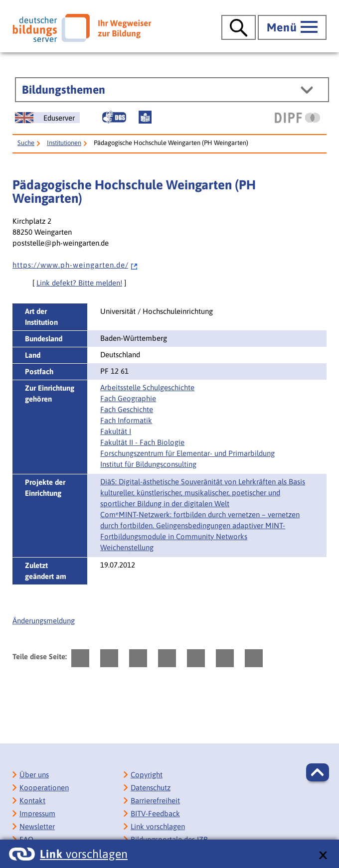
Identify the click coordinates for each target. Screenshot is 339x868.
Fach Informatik (126, 420)
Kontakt (32, 800)
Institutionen (64, 143)
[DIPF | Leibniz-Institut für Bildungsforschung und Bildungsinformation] (297, 118)
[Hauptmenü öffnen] (292, 27)
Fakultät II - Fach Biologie (142, 442)
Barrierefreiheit (155, 800)
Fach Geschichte (127, 409)
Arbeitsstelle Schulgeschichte (147, 387)
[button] (318, 772)
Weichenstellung (127, 547)
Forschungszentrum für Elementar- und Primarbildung (187, 453)
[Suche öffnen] (239, 27)
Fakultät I (116, 431)
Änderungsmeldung (44, 621)
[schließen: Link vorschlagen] (323, 856)
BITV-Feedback (155, 813)
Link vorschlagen (158, 826)
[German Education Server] (47, 118)
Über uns (34, 775)
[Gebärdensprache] (114, 117)
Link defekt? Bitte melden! (79, 283)
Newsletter (37, 826)
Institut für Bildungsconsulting (148, 464)
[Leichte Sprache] (145, 117)
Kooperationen (44, 788)
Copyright (147, 775)
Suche (26, 143)
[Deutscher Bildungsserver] (82, 28)
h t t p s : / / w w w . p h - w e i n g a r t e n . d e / (75, 265)
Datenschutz (151, 788)
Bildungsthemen (64, 90)
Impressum (37, 813)
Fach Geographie (128, 398)
